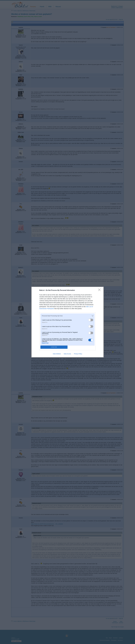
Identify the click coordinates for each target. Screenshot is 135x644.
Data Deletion (57, 354)
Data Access (67, 354)
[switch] (91, 320)
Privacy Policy (78, 354)
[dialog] (67, 322)
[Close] (100, 290)
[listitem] (67, 316)
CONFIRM (54, 347)
